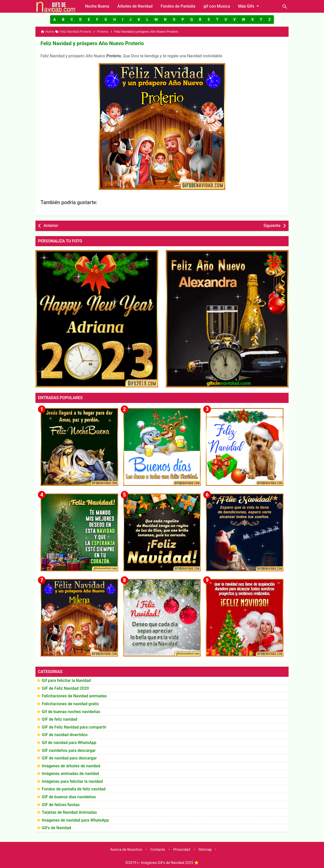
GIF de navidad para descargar (69, 758)
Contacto (158, 849)
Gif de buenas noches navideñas (71, 711)
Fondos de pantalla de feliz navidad (74, 789)
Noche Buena (97, 6)
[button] (55, 20)
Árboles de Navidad (135, 6)
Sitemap (205, 849)
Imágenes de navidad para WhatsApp (75, 820)
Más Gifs (250, 6)
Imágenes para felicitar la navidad (72, 781)
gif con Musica (217, 6)
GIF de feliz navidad (59, 719)
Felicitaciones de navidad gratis (70, 704)
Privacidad (182, 849)
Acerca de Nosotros (126, 849)
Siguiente (272, 225)
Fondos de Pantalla (178, 6)
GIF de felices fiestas (61, 804)
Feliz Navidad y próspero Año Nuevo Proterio (91, 43)
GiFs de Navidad (56, 828)
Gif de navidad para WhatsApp (69, 742)
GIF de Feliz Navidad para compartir (74, 727)
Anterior (51, 225)
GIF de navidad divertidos (65, 735)
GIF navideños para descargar (69, 750)
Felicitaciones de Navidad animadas (74, 696)
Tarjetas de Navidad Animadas (69, 812)
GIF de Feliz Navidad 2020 (65, 688)
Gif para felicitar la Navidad (66, 680)
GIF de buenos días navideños (69, 797)
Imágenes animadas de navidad (70, 774)
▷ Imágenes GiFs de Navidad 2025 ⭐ (168, 863)
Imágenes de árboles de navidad (71, 766)
